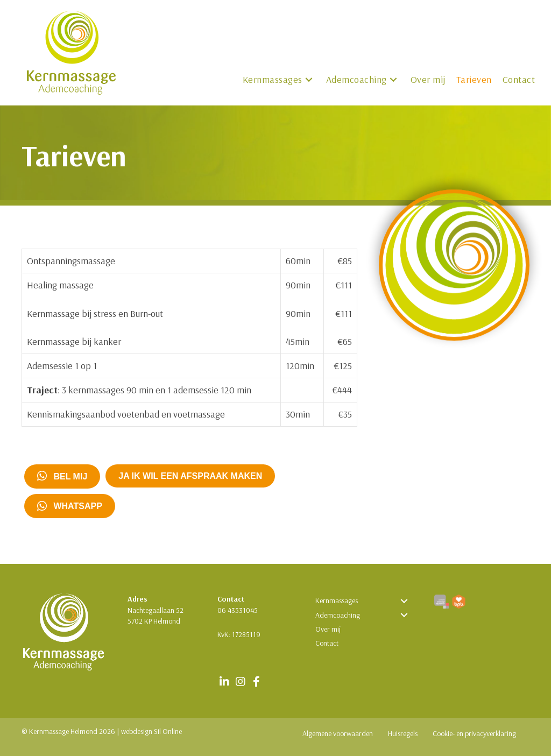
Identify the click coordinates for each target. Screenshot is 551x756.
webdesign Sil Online (151, 731)
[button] (309, 80)
